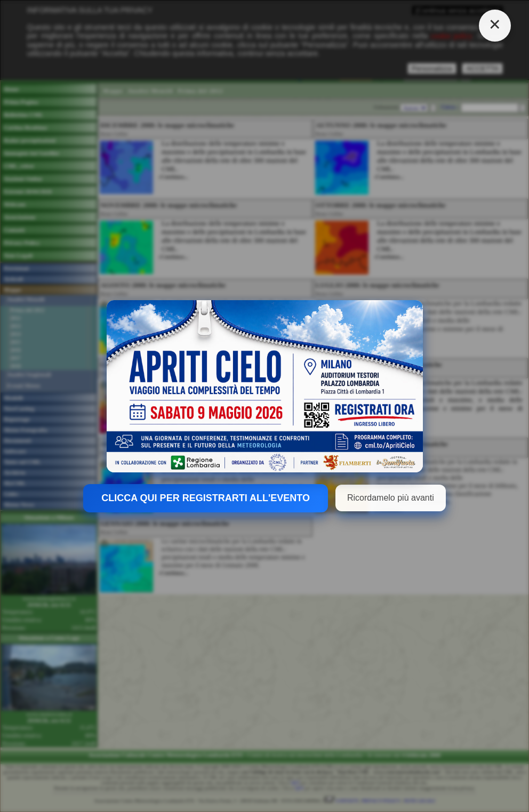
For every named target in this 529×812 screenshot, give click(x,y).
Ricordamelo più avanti (391, 498)
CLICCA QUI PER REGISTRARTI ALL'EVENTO (206, 498)
